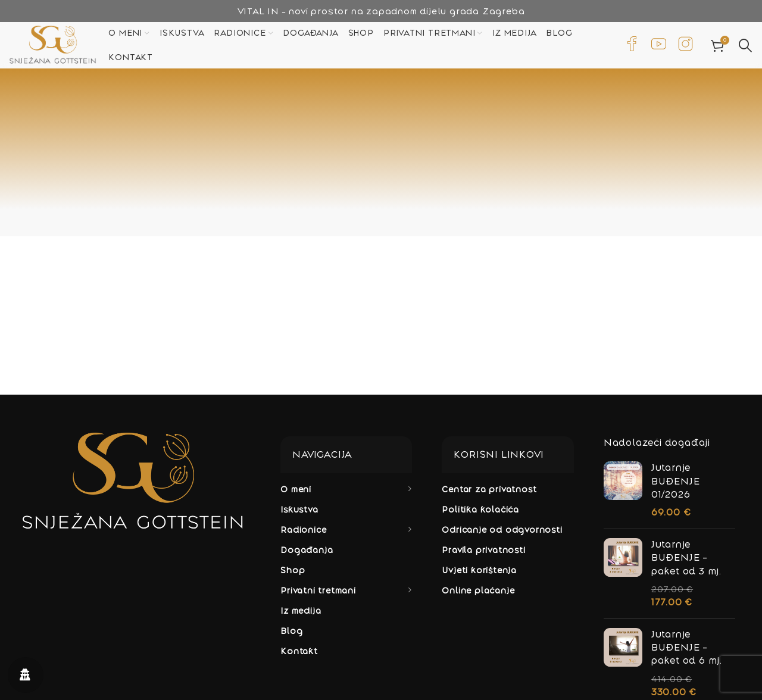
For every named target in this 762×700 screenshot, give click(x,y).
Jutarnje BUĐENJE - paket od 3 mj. (686, 564)
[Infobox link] (632, 48)
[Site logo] (61, 47)
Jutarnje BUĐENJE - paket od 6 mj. (687, 654)
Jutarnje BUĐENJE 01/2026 (676, 487)
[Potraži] (746, 48)
